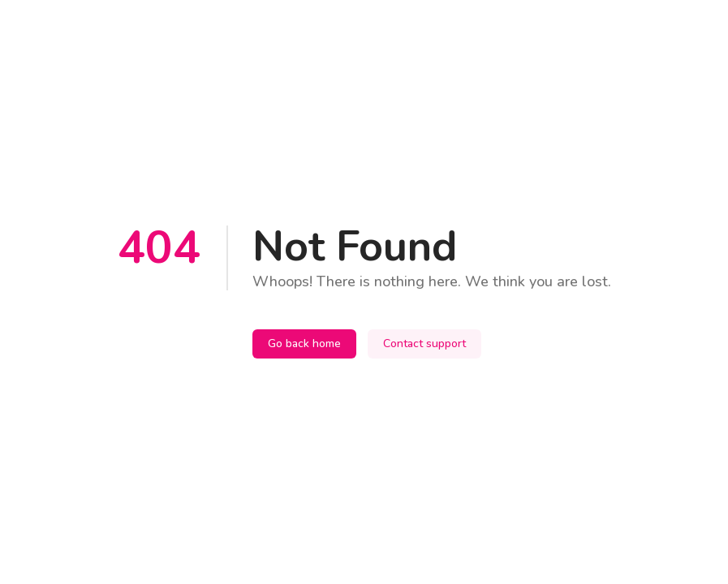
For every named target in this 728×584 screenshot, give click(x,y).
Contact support (424, 344)
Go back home (304, 344)
